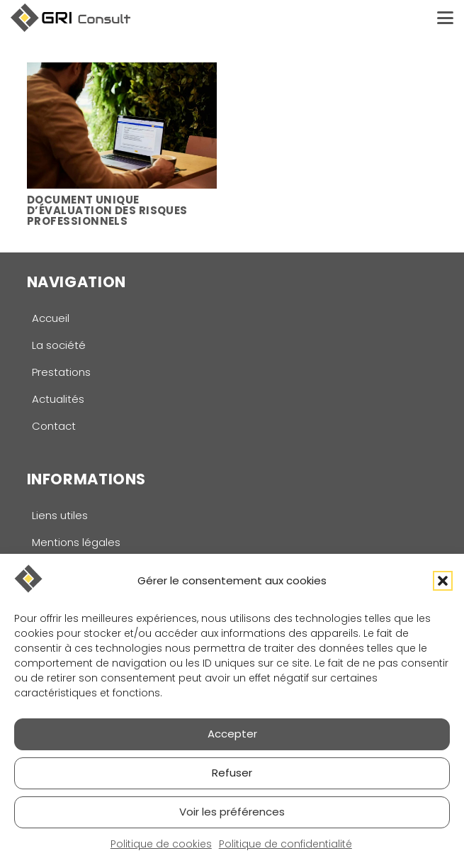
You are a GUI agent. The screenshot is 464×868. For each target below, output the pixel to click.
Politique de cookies (161, 844)
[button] (443, 581)
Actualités (58, 399)
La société (59, 345)
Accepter (232, 734)
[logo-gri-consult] (70, 18)
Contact (54, 426)
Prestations (61, 372)
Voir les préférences (232, 812)
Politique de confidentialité (285, 844)
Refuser (232, 773)
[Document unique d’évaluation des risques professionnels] (122, 126)
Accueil (51, 318)
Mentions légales (76, 542)
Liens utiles (60, 515)
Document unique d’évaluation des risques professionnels (107, 210)
